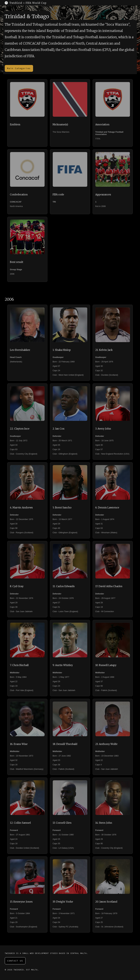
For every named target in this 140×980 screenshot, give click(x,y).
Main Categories (19, 68)
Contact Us (15, 961)
